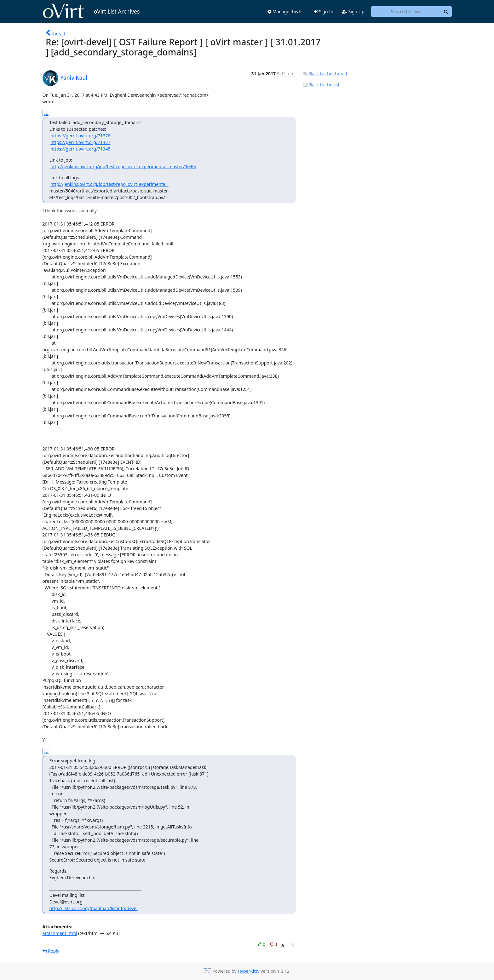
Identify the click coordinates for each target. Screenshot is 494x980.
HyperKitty (248, 971)
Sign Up (353, 11)
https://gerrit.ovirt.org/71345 (80, 149)
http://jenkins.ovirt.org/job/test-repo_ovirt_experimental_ (109, 184)
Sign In (324, 11)
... (47, 113)
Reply (51, 951)
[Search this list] (406, 12)
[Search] (446, 12)
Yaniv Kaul (74, 77)
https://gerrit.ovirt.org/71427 (80, 142)
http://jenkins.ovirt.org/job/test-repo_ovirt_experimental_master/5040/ (123, 166)
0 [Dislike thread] (273, 944)
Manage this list (286, 11)
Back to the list (321, 85)
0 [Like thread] (262, 944)
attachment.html (60, 933)
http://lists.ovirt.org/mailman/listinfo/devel (94, 908)
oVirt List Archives (91, 11)
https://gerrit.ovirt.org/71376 (80, 136)
